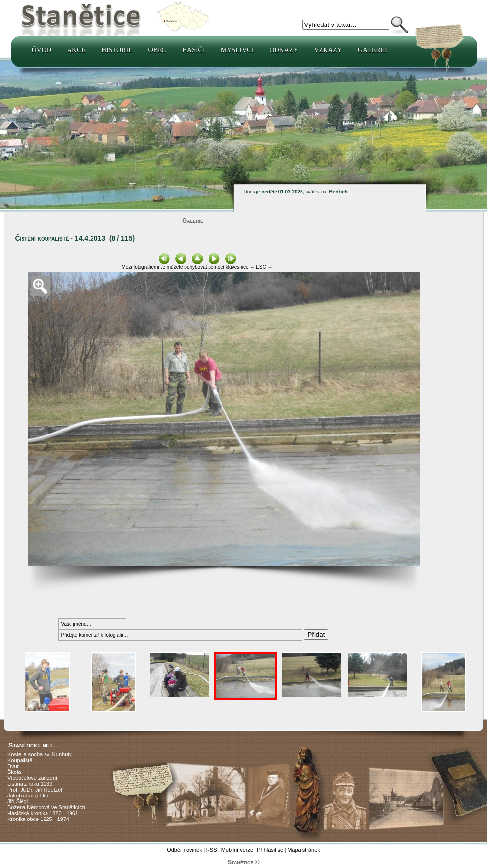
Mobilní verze (237, 850)
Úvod (42, 50)
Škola (14, 772)
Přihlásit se (270, 850)
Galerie (372, 50)
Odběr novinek (185, 850)
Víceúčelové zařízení (32, 778)
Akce (76, 50)
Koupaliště (20, 760)
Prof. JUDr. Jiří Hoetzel (35, 790)
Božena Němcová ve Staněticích (46, 807)
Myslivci (237, 50)
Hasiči (194, 50)
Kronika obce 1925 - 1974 (38, 819)
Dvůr (13, 766)
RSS (212, 850)
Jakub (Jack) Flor (28, 796)
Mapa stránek (304, 850)
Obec (157, 50)
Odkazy (284, 50)
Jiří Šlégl (18, 801)
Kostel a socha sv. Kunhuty (40, 754)
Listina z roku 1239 (30, 784)
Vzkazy (328, 50)
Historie (117, 50)
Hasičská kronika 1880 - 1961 (43, 813)
